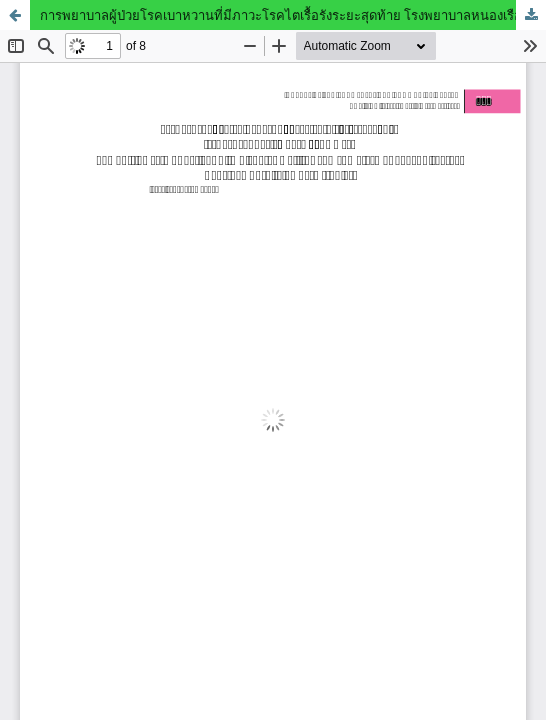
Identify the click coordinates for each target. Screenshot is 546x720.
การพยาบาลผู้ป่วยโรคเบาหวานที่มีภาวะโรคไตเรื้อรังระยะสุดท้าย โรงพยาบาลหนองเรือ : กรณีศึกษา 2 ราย (293, 15)
